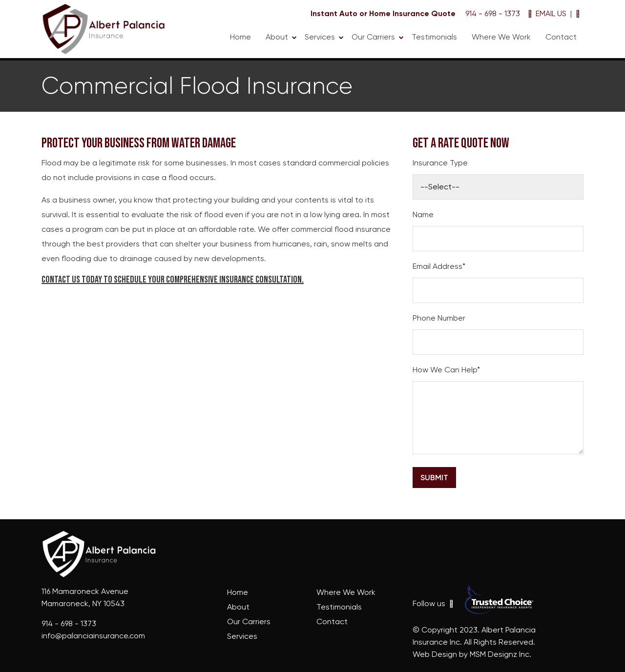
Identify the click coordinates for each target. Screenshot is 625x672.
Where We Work (501, 37)
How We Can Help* (446, 370)
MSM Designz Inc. (500, 654)
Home (240, 37)
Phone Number (439, 318)
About (277, 37)
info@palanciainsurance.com (93, 636)
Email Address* (439, 266)
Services (320, 37)
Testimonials (434, 37)
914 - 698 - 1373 (492, 13)
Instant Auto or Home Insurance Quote (383, 13)
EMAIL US (547, 13)
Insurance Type (440, 163)
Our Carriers (373, 37)
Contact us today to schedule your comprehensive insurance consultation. (173, 280)
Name (423, 214)
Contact (561, 37)
